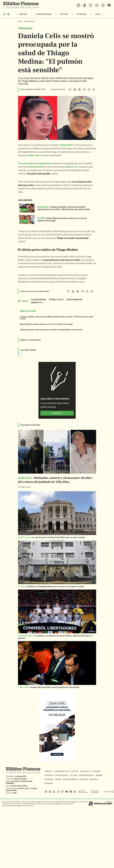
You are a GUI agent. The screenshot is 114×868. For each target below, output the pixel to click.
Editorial (94, 779)
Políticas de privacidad (95, 792)
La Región (99, 14)
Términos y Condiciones (82, 792)
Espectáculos (30, 21)
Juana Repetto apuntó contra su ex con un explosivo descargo (46, 324)
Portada (23, 14)
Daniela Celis (56, 300)
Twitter (54, 792)
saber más (57, 413)
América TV (71, 167)
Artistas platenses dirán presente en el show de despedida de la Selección (51, 330)
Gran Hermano (36, 167)
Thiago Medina (38, 300)
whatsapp (58, 792)
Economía (49, 779)
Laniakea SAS (20, 776)
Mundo (58, 779)
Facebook (50, 792)
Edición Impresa (70, 779)
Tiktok (62, 792)
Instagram (46, 792)
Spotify (71, 792)
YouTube (67, 792)
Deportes (49, 775)
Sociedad (84, 779)
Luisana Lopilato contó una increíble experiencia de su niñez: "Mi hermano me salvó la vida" (56, 318)
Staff (105, 792)
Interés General (87, 775)
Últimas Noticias (44, 14)
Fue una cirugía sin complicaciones (35, 163)
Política (64, 14)
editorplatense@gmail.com (37, 802)
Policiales (82, 14)
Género (99, 775)
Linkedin (75, 792)
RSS (110, 792)
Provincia (49, 783)
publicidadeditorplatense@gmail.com (68, 802)
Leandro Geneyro (20, 779)
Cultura (74, 775)
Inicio (20, 21)
